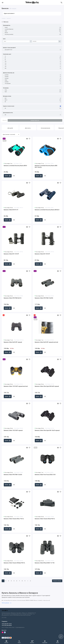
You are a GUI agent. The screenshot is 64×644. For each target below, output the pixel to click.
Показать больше (57, 581)
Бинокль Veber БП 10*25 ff (42, 254)
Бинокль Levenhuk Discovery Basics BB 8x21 (47, 210)
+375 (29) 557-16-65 (7, 624)
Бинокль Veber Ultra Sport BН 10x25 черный (47, 430)
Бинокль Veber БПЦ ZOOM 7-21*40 (45, 563)
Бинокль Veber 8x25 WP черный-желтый (46, 342)
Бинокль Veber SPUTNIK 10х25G (44, 298)
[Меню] (3, 3)
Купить (8, 176)
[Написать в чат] (61, 637)
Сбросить (5, 120)
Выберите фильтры (35, 120)
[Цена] (16, 41)
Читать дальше (6, 603)
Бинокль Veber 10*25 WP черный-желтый (16, 386)
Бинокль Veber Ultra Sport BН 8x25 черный (47, 386)
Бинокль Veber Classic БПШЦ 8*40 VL (14, 563)
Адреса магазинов (9, 13)
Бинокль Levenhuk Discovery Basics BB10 (15, 166)
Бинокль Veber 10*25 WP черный (13, 430)
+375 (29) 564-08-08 (7, 625)
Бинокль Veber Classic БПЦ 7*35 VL (14, 519)
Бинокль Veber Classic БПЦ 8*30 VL (45, 519)
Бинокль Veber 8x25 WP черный (13, 342)
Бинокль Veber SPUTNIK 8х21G (13, 298)
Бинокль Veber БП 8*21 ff (11, 210)
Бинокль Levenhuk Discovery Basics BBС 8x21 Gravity (46, 166)
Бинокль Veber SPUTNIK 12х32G (13, 475)
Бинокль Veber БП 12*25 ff (11, 254)
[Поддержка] (61, 3)
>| (30, 581)
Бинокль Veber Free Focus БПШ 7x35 (45, 475)
